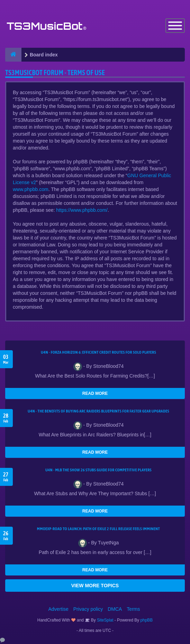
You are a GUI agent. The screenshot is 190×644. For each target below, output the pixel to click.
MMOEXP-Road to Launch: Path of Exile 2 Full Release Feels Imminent (98, 529)
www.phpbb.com (31, 189)
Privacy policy (88, 609)
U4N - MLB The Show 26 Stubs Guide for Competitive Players (98, 470)
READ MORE (95, 393)
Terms (133, 609)
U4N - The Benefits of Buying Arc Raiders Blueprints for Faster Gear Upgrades (98, 411)
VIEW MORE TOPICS (95, 586)
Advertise (58, 609)
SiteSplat (105, 620)
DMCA (115, 609)
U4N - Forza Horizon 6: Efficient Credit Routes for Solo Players (98, 352)
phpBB (147, 620)
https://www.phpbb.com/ (82, 210)
